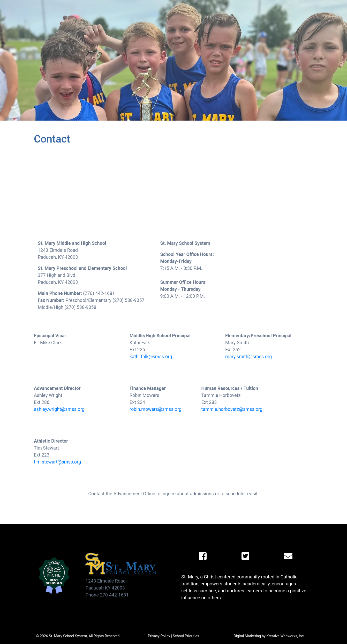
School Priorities (186, 636)
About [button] (79, 15)
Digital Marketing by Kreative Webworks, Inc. (269, 636)
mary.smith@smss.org (248, 356)
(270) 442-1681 (320, 19)
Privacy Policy (159, 636)
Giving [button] (238, 15)
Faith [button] (213, 15)
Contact (293, 15)
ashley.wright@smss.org (59, 409)
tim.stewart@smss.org (57, 462)
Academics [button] (151, 15)
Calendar (254, 5)
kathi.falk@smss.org (151, 356)
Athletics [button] (186, 15)
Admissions (111, 15)
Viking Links (314, 5)
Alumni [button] (264, 15)
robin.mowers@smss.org (156, 409)
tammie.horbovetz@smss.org (232, 409)
